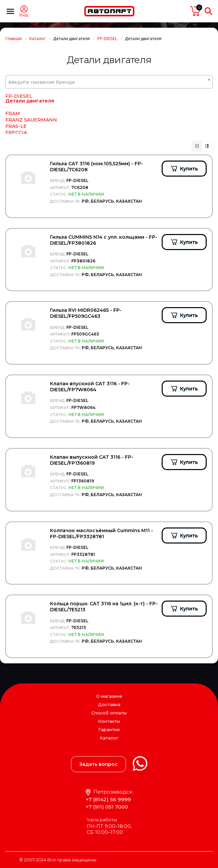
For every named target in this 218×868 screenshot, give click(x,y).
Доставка (109, 704)
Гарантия (109, 729)
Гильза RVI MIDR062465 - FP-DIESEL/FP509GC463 (86, 313)
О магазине (109, 696)
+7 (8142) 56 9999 (108, 799)
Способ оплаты (109, 713)
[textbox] (109, 82)
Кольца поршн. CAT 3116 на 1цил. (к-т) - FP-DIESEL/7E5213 (104, 607)
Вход (24, 15)
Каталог (109, 738)
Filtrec (13, 110)
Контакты (109, 721)
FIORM (14, 129)
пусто (195, 11)
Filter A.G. (17, 97)
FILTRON (16, 123)
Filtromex (17, 117)
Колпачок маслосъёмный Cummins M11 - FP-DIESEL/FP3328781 (101, 533)
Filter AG (16, 104)
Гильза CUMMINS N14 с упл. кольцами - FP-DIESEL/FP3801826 (104, 240)
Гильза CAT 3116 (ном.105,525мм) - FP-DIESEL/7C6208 (96, 167)
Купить (189, 169)
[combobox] (109, 82)
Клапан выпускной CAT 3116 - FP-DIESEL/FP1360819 (92, 460)
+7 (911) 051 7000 (107, 807)
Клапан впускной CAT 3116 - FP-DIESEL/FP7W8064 (90, 387)
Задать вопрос (98, 764)
